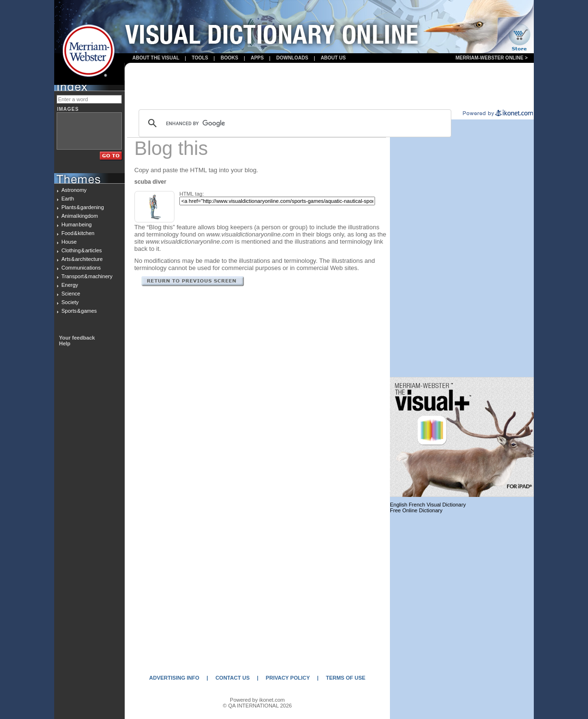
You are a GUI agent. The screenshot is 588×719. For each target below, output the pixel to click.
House (69, 242)
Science (71, 294)
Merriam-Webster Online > (492, 58)
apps (257, 58)
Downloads (292, 58)
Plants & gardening (83, 207)
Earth (68, 199)
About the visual (156, 58)
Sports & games (79, 311)
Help (65, 343)
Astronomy (74, 190)
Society (70, 302)
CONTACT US (232, 678)
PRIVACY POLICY (288, 678)
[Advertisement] (329, 87)
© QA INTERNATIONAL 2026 (258, 706)
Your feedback (77, 338)
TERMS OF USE (346, 678)
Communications (81, 268)
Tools (200, 58)
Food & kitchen (78, 233)
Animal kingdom (80, 216)
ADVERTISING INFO (174, 678)
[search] (294, 123)
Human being (76, 224)
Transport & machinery (87, 276)
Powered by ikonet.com (257, 700)
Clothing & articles (82, 250)
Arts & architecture (82, 259)
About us (333, 58)
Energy (70, 285)
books (229, 58)
